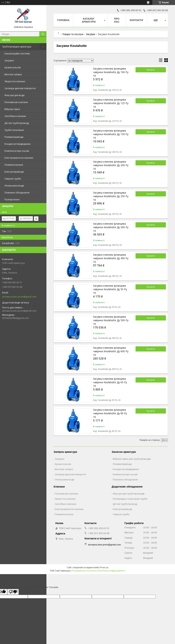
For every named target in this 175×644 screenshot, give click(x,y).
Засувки (9, 60)
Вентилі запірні (13, 74)
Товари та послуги (73, 34)
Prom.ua (104, 568)
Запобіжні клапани (15, 116)
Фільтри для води (14, 95)
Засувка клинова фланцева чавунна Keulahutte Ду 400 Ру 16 (111, 258)
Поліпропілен (12, 199)
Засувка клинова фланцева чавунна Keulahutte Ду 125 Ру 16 (111, 103)
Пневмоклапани (14, 165)
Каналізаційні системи (17, 53)
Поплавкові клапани (16, 102)
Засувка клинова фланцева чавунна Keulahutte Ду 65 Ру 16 (110, 382)
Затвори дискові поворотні (20, 88)
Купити (151, 70)
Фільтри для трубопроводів (129, 494)
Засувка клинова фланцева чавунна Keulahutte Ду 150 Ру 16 (111, 134)
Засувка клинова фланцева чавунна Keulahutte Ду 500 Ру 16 (111, 320)
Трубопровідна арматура (17, 47)
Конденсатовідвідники (17, 144)
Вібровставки (12, 109)
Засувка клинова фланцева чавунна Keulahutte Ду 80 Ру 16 (110, 413)
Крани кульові (13, 67)
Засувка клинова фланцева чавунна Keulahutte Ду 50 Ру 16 (110, 289)
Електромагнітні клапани (19, 158)
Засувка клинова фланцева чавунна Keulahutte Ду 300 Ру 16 (111, 227)
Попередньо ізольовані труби (130, 499)
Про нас (117, 20)
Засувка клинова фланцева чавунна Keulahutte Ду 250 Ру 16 (111, 196)
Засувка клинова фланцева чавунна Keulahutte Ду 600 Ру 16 (111, 351)
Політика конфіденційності (112, 571)
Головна (63, 20)
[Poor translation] (13, 592)
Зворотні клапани (15, 81)
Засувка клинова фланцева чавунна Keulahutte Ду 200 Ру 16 (111, 165)
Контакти (136, 20)
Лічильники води (14, 186)
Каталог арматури (89, 20)
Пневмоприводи (14, 137)
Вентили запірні (64, 469)
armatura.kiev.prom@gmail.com (19, 297)
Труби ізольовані (14, 130)
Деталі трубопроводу (17, 123)
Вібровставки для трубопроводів (132, 459)
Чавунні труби (13, 179)
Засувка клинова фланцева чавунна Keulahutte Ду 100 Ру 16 (111, 72)
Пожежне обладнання (17, 193)
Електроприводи (14, 172)
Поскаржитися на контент (84, 571)
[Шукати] (43, 34)
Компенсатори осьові (17, 151)
